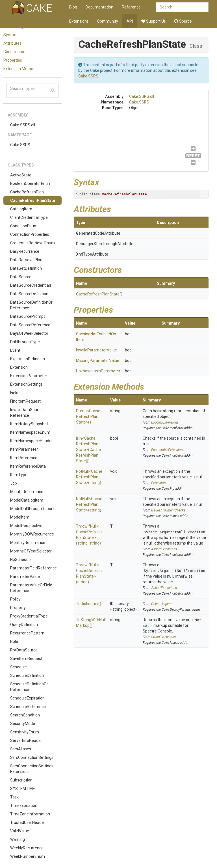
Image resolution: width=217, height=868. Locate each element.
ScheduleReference (28, 707)
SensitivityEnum (25, 732)
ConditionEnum (24, 226)
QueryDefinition (24, 625)
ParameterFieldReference (33, 568)
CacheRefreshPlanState (33, 200)
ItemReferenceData (28, 466)
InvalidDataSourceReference (26, 413)
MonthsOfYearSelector (31, 551)
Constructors (15, 52)
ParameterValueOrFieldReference (31, 588)
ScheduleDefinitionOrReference (29, 687)
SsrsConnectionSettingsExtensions (32, 769)
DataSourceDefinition (29, 294)
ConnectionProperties (30, 234)
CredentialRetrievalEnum (32, 243)
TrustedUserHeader (28, 822)
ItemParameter (24, 449)
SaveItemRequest (26, 658)
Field (14, 393)
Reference (131, 7)
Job (14, 483)
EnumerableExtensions (168, 450)
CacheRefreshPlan (27, 192)
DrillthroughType (25, 342)
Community (108, 21)
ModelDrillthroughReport (32, 509)
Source (183, 21)
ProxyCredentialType (29, 616)
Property (18, 608)
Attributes (12, 43)
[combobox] (182, 7)
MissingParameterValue (98, 360)
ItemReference (24, 458)
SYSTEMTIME (23, 789)
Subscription (21, 780)
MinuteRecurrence (27, 492)
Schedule (19, 667)
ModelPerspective (26, 526)
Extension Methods (20, 69)
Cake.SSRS (20, 145)
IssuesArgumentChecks (168, 510)
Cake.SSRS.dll (23, 125)
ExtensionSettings (26, 384)
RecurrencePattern (27, 633)
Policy (15, 599)
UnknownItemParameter (98, 371)
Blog (73, 7)
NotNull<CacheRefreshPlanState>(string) (89, 477)
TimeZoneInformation (30, 814)
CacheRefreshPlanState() (99, 294)
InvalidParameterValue (96, 350)
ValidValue (20, 831)
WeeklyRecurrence (27, 848)
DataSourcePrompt (28, 316)
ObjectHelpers (161, 604)
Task (14, 797)
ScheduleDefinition (27, 675)
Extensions (79, 21)
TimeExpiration (24, 806)
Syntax (10, 35)
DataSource (21, 277)
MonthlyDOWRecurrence (32, 534)
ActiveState (21, 175)
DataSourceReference (30, 325)
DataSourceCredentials (31, 285)
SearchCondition (25, 715)
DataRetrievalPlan (26, 260)
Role (14, 642)
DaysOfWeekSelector (29, 333)
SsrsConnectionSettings (32, 757)
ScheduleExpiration (27, 698)
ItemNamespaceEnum (30, 432)
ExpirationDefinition (28, 359)
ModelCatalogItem (27, 500)
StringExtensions (163, 637)
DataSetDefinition (26, 268)
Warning (18, 839)
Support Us (154, 21)
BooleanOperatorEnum (31, 183)
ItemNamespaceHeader (32, 441)
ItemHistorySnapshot (29, 424)
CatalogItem (21, 209)
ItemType (19, 475)
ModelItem (20, 517)
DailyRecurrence (25, 251)
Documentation (99, 7)
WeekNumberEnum (28, 856)
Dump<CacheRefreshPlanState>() (88, 416)
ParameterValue (25, 576)
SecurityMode (23, 724)
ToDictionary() (89, 604)
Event (15, 350)
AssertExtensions (164, 549)
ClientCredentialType (29, 217)
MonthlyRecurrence (28, 543)
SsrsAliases (21, 749)
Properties (13, 60)
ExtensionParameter (29, 376)
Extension (19, 367)
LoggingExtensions (165, 422)
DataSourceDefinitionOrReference (31, 305)
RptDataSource (24, 650)
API (130, 21)
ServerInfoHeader (26, 740)
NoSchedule (21, 560)
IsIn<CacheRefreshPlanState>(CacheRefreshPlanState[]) (88, 450)
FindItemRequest (25, 401)
